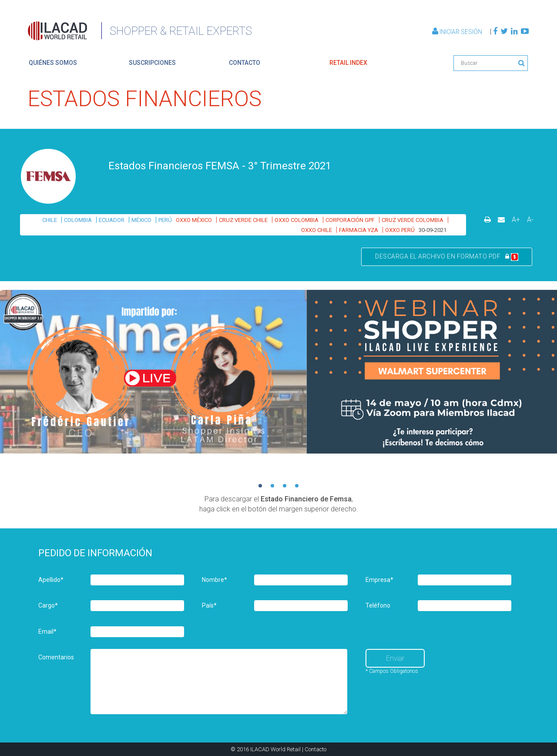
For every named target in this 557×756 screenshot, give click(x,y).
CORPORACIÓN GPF (350, 220)
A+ (516, 220)
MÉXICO (141, 220)
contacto (245, 63)
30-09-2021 (433, 230)
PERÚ (165, 220)
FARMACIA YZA (359, 230)
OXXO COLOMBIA (297, 220)
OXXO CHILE (317, 230)
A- (530, 220)
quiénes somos (53, 63)
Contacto (315, 749)
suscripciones (152, 63)
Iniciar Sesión (458, 32)
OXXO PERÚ (400, 230)
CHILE (50, 220)
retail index (348, 63)
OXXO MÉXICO (194, 220)
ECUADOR (112, 220)
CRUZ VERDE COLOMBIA (413, 220)
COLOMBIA (78, 220)
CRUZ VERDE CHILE (243, 220)
